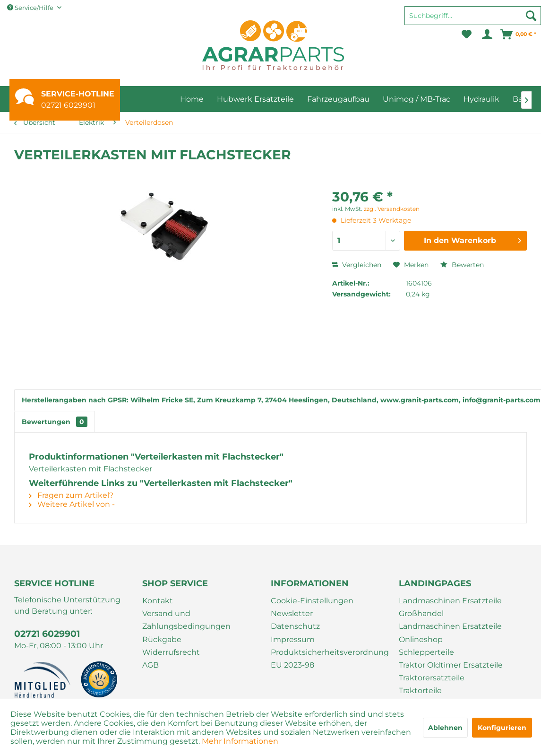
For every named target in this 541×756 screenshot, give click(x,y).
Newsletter (292, 613)
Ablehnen (445, 728)
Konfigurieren (502, 728)
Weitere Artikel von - (72, 504)
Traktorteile (420, 691)
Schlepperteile (426, 652)
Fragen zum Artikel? (71, 495)
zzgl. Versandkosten (392, 209)
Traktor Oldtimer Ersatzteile (451, 665)
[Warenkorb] (519, 35)
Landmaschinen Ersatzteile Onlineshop (450, 633)
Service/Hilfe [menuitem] (31, 8)
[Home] (192, 99)
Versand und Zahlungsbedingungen (186, 620)
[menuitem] (473, 20)
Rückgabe (162, 639)
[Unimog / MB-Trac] (416, 99)
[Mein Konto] (486, 35)
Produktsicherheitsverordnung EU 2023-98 (330, 659)
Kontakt (158, 601)
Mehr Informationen (240, 741)
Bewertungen (55, 422)
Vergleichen (357, 265)
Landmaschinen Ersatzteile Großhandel (450, 607)
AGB (150, 665)
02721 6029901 (68, 105)
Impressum (293, 639)
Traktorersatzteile (432, 678)
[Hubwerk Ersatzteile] (255, 99)
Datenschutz (295, 626)
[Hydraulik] (481, 99)
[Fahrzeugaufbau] (338, 99)
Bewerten (462, 265)
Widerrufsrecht (171, 652)
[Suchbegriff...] (473, 16)
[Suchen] (531, 16)
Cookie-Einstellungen (312, 601)
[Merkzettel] (467, 35)
